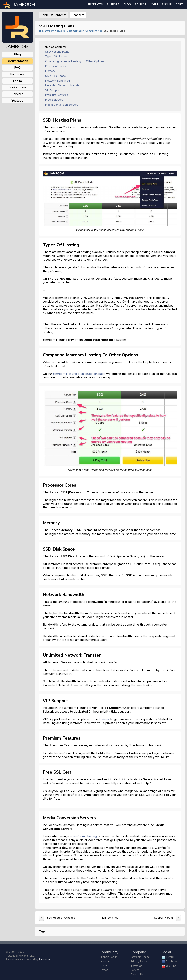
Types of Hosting (56, 57)
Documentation (75, 31)
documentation (17, 61)
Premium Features (57, 95)
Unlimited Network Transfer (63, 85)
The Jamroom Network (52, 31)
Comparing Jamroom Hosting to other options (75, 61)
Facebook (172, 962)
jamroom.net (94, 31)
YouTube (171, 966)
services (17, 94)
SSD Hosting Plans (57, 52)
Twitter (170, 957)
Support (113, 4)
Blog (127, 4)
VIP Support (53, 90)
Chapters (78, 15)
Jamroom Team (140, 957)
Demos (104, 970)
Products (95, 4)
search (140, 4)
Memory (50, 71)
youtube (17, 101)
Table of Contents (54, 15)
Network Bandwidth (58, 81)
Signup (167, 4)
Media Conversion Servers (62, 105)
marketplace (17, 87)
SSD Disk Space (55, 76)
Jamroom (44, 960)
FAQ (17, 68)
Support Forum (164, 918)
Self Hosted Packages (61, 918)
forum (17, 81)
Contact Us (137, 975)
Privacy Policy (139, 962)
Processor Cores (56, 66)
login (154, 4)
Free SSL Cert (54, 100)
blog (17, 54)
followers (17, 74)
